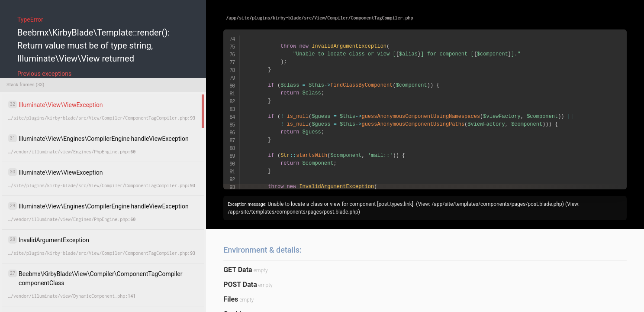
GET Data (238, 270)
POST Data (240, 284)
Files (231, 299)
